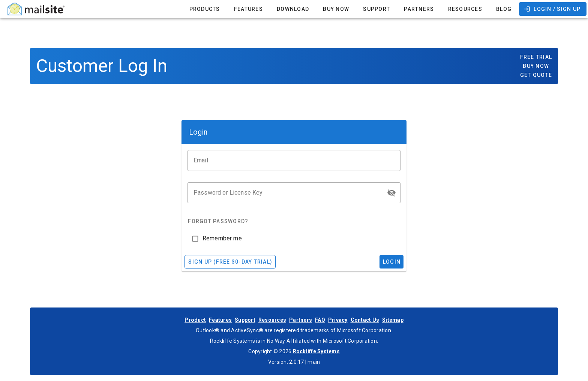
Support (245, 320)
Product (195, 320)
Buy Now (536, 66)
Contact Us (365, 320)
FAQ (320, 320)
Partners (301, 320)
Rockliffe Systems (316, 351)
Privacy (338, 320)
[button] (391, 193)
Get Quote (536, 75)
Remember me (222, 238)
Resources (272, 320)
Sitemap (393, 320)
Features (220, 320)
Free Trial (536, 57)
